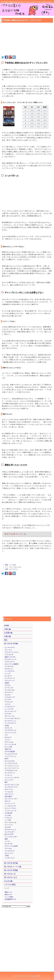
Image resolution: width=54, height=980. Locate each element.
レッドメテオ (9, 709)
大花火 (7, 725)
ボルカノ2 (8, 737)
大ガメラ (8, 801)
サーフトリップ (10, 804)
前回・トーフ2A (10, 565)
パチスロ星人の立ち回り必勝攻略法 (32, 976)
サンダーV (8, 676)
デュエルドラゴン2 (11, 754)
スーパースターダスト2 (12, 718)
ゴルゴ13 (8, 827)
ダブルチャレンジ (10, 830)
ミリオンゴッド (10, 858)
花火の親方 (8, 796)
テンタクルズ (9, 666)
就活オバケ (8, 894)
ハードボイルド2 (10, 806)
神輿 (6, 839)
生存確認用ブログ (10, 899)
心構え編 (7, 629)
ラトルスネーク (10, 851)
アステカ (8, 685)
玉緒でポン (8, 749)
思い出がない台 (10, 874)
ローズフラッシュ (10, 721)
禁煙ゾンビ (8, 892)
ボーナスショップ (10, 659)
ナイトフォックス (10, 733)
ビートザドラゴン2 (11, 763)
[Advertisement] (27, 39)
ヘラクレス (8, 818)
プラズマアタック (10, 730)
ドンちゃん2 (9, 792)
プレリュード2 (9, 716)
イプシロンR (9, 655)
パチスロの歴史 (10, 885)
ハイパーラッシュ (10, 756)
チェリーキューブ (10, 711)
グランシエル (9, 742)
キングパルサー (10, 832)
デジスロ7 (8, 714)
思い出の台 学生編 (11, 644)
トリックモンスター (11, 837)
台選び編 (7, 636)
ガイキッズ (8, 728)
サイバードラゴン (10, 808)
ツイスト (8, 841)
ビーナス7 (8, 699)
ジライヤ (8, 704)
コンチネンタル (10, 690)
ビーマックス (9, 688)
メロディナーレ (10, 662)
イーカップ (8, 775)
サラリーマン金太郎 (11, 846)
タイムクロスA (9, 761)
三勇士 (7, 856)
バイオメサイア (10, 707)
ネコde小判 (8, 813)
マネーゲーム (9, 794)
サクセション (9, 669)
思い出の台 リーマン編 (13, 867)
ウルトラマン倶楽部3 (12, 664)
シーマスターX (9, 671)
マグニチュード (10, 681)
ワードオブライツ (10, 723)
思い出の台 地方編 (11, 863)
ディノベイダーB (10, 744)
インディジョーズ (10, 811)
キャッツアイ (9, 780)
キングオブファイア (11, 787)
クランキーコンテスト (12, 652)
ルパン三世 (8, 747)
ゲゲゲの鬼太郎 (10, 751)
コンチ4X (8, 815)
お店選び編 (8, 633)
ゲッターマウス (10, 647)
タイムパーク (9, 853)
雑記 (6, 640)
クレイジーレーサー (11, 799)
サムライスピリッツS (12, 785)
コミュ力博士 (9, 897)
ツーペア (8, 673)
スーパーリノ (9, 825)
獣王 (6, 782)
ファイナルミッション (12, 766)
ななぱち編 (8, 881)
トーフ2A (8, 820)
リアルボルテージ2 (11, 770)
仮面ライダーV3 (10, 657)
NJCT (7, 759)
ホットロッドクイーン (12, 768)
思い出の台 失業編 (11, 870)
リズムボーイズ (10, 697)
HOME (7, 626)
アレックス (8, 650)
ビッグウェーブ (10, 678)
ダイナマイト (9, 692)
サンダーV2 (8, 844)
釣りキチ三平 (9, 834)
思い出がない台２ (11, 877)
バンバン (8, 740)
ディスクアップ (10, 773)
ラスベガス (8, 848)
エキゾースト (9, 789)
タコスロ (8, 695)
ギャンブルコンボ (10, 822)
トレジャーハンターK (12, 778)
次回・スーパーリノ (12, 569)
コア (6, 735)
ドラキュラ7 (9, 702)
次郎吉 (7, 683)
